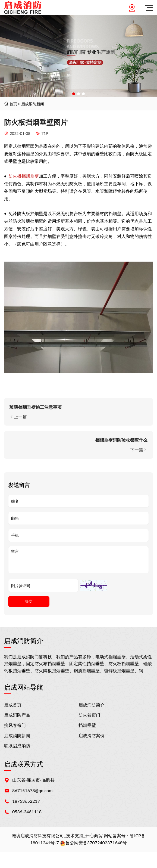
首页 (13, 104)
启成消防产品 (17, 715)
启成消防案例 (92, 735)
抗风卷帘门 (15, 725)
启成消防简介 (92, 705)
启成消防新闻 (33, 104)
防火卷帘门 (89, 715)
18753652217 (26, 801)
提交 (29, 601)
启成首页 (13, 705)
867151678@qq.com (32, 790)
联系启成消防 (17, 745)
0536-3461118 (27, 812)
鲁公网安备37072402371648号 (93, 843)
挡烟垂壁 (87, 725)
